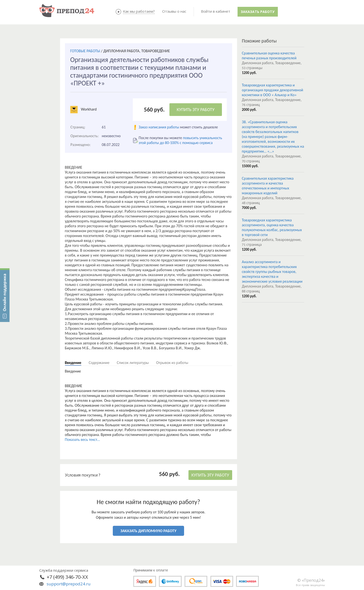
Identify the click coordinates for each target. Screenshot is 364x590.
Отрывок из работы (172, 363)
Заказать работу (258, 12)
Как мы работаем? (139, 11)
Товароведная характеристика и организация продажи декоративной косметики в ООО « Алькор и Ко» (273, 90)
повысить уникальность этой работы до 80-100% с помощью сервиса (180, 140)
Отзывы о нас (174, 11)
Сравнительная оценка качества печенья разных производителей (269, 56)
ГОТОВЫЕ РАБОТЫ (85, 51)
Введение (73, 363)
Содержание (99, 363)
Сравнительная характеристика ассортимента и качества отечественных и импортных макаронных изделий (268, 186)
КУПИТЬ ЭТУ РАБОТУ (196, 110)
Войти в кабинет (216, 11)
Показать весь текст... (83, 440)
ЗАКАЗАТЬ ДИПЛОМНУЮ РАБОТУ (148, 531)
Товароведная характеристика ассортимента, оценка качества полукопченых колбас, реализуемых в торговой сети (272, 227)
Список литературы (133, 363)
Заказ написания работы (159, 127)
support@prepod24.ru (69, 584)
